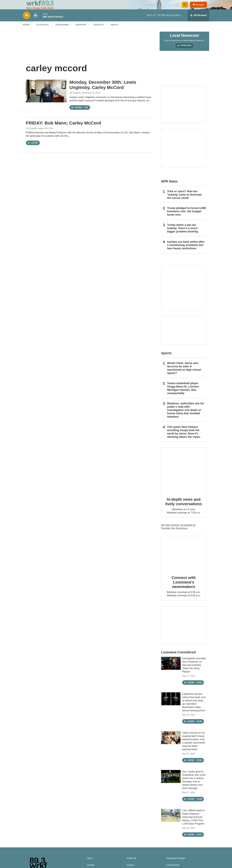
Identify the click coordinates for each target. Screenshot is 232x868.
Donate (201, 8)
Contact (99, 31)
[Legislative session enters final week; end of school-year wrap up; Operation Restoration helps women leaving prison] (171, 705)
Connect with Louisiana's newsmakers (184, 589)
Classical (43, 31)
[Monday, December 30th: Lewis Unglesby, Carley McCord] (46, 97)
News (26, 31)
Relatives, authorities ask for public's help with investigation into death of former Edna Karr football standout (185, 417)
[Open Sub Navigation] (32, 31)
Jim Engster (75, 99)
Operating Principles (176, 865)
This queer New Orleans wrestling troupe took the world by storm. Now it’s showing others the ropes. (184, 438)
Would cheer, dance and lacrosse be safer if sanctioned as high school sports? (184, 375)
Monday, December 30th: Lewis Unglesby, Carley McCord (103, 91)
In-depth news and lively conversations (184, 508)
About (115, 31)
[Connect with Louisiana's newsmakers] (184, 560)
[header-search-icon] (186, 8)
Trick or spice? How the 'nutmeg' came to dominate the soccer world (185, 201)
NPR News (169, 188)
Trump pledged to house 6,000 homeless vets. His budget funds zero (187, 218)
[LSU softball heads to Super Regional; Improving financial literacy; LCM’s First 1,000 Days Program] (171, 822)
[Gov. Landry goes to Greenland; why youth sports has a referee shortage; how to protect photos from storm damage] (171, 783)
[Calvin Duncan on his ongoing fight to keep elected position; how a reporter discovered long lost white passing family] (171, 744)
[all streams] (198, 22)
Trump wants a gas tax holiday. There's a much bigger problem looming (183, 235)
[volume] (36, 22)
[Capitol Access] (184, 111)
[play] (27, 22)
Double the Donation (174, 535)
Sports (166, 360)
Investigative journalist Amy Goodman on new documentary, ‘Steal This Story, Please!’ (194, 671)
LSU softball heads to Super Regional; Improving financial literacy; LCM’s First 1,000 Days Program (194, 824)
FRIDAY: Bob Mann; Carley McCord (63, 129)
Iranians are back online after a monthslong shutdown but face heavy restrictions (186, 252)
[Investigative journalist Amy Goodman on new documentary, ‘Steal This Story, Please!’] (171, 670)
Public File (132, 865)
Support (81, 31)
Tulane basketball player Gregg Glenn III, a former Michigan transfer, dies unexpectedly (183, 395)
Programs (62, 31)
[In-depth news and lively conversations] (184, 477)
